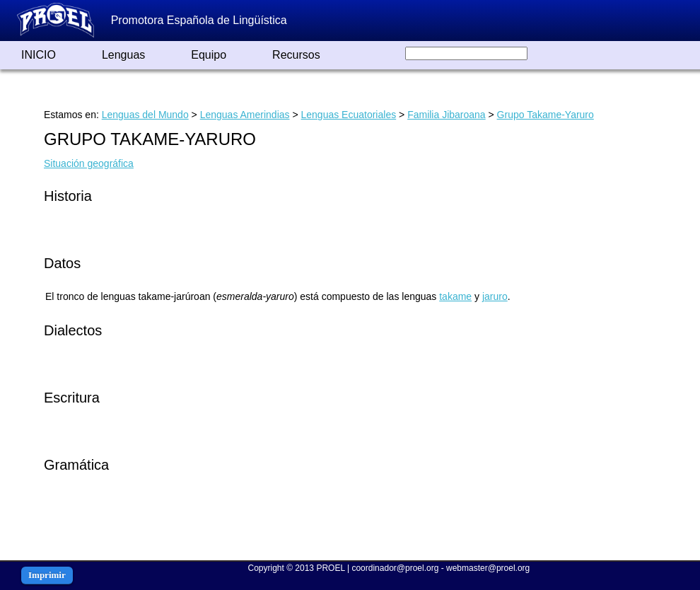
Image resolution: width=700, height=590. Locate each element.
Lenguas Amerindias (245, 115)
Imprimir (47, 575)
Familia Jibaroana (447, 115)
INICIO (39, 55)
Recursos (296, 55)
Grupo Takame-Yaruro (546, 115)
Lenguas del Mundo (145, 115)
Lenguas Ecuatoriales (349, 115)
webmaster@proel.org (488, 568)
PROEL (330, 568)
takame (455, 296)
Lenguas (123, 55)
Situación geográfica (89, 163)
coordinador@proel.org (395, 568)
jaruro (495, 296)
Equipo (209, 55)
